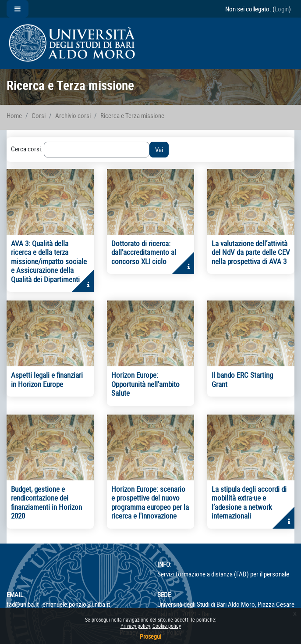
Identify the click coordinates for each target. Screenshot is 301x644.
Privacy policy (135, 626)
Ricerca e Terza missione (132, 115)
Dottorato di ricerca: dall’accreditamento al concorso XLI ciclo (144, 252)
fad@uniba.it (23, 604)
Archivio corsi (73, 115)
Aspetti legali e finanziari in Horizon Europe (47, 379)
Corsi (39, 115)
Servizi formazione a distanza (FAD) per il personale (223, 574)
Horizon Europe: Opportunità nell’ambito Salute (145, 384)
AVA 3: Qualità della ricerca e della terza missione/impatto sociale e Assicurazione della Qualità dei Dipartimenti (49, 261)
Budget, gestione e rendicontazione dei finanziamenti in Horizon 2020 (46, 502)
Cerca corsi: (27, 149)
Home (14, 115)
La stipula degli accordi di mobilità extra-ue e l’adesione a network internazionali (249, 502)
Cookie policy (167, 626)
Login (282, 9)
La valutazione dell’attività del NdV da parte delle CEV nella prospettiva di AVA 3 (251, 252)
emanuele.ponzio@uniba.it (76, 604)
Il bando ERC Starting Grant (242, 379)
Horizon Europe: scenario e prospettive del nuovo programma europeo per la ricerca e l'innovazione (150, 502)
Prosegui (150, 636)
